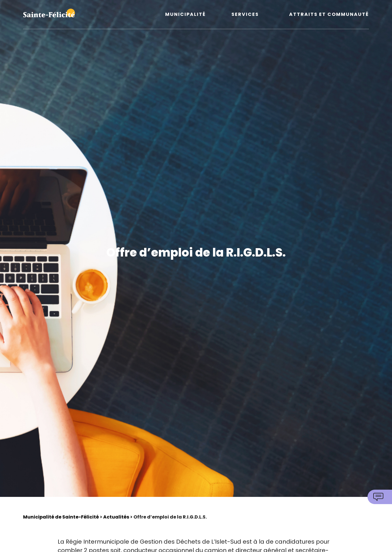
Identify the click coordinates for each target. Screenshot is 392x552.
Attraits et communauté (329, 15)
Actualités (116, 517)
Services (245, 15)
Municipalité (185, 15)
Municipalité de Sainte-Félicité (61, 517)
